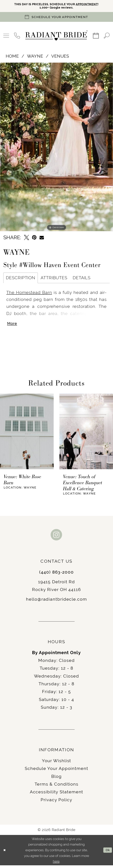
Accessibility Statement (57, 795)
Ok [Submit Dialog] (107, 853)
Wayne (35, 57)
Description (21, 279)
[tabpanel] (56, 148)
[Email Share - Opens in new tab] (42, 239)
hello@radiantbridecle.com (56, 602)
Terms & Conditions (56, 787)
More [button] (13, 326)
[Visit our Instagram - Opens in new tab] (56, 538)
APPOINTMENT (92, 5)
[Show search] (107, 37)
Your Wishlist (57, 763)
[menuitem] (6, 37)
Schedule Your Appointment (56, 771)
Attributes (54, 279)
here (56, 864)
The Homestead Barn (29, 294)
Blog (56, 779)
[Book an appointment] (56, 18)
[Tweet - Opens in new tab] (27, 239)
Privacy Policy (56, 802)
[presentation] (27, 434)
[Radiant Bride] (56, 37)
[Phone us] (17, 37)
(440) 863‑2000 (56, 575)
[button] (6, 37)
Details (82, 279)
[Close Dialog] (5, 853)
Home (12, 57)
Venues (60, 57)
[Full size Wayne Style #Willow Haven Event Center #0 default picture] (56, 148)
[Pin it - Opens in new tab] (34, 239)
